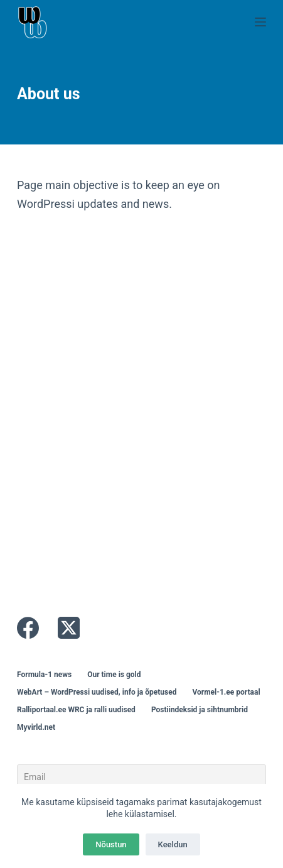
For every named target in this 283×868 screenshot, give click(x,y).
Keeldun (173, 844)
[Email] (141, 777)
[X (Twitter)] (69, 628)
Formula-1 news (44, 675)
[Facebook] (28, 628)
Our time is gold (114, 675)
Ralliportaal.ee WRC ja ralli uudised (76, 710)
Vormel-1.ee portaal (226, 692)
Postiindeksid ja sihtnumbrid (200, 710)
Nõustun (111, 844)
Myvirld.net (36, 727)
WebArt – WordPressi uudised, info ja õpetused (97, 692)
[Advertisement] (141, 414)
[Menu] (260, 22)
